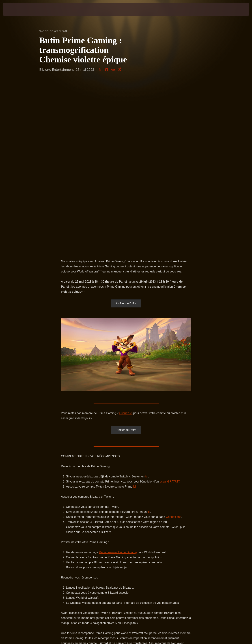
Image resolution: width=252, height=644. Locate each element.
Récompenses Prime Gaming (118, 382)
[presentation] (14, 9)
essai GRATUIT (170, 312)
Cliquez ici (126, 243)
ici (147, 307)
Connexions (174, 347)
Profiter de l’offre (126, 133)
